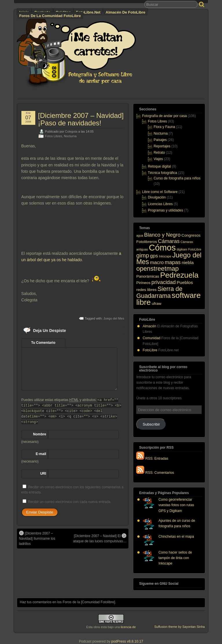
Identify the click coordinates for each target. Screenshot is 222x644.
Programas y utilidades (165, 210)
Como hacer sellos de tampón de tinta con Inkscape (175, 558)
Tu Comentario (43, 343)
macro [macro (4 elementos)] (157, 262)
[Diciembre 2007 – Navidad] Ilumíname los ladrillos (37, 538)
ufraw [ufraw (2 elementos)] (157, 304)
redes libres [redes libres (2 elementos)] (146, 290)
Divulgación (157, 197)
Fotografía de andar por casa (164, 116)
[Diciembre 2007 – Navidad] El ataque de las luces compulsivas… (100, 538)
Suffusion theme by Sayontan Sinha (180, 627)
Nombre (39, 434)
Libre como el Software (160, 192)
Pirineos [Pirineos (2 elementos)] (143, 283)
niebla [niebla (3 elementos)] (187, 262)
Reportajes (162, 146)
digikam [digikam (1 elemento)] (182, 249)
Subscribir (151, 424)
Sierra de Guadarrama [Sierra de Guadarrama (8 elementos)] (159, 292)
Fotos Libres (54, 136)
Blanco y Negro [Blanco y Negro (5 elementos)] (162, 235)
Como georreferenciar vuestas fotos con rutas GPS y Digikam (176, 505)
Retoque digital (159, 166)
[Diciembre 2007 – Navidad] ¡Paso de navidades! (81, 119)
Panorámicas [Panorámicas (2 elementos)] (148, 276)
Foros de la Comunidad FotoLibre (50, 16)
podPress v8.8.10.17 (127, 641)
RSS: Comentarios (155, 473)
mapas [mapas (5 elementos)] (173, 262)
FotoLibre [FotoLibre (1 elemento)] (195, 249)
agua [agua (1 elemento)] (140, 235)
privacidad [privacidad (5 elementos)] (164, 282)
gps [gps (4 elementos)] (154, 256)
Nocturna (70, 136)
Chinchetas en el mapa (176, 537)
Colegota (71, 131)
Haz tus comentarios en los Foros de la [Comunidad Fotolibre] (68, 602)
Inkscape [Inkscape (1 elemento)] (165, 256)
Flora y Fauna (164, 127)
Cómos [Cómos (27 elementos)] (162, 247)
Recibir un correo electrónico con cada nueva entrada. (70, 502)
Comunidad (151, 338)
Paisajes (160, 140)
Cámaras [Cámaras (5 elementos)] (169, 241)
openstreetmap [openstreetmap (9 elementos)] (157, 269)
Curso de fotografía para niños (177, 178)
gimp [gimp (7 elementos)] (143, 255)
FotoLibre (150, 350)
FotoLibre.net (88, 12)
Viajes (158, 159)
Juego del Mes (114, 318)
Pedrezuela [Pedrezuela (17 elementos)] (179, 275)
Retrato (159, 153)
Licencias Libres (160, 204)
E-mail (41, 454)
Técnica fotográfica (162, 173)
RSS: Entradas (152, 459)
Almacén (149, 326)
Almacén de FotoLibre (125, 12)
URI (43, 474)
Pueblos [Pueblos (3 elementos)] (185, 282)
